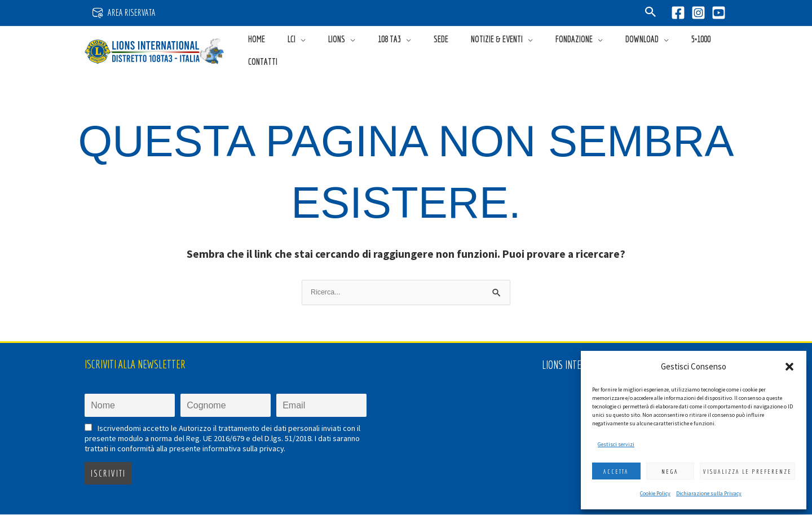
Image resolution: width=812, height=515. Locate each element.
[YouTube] (719, 13)
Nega (670, 472)
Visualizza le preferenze (747, 472)
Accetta (616, 472)
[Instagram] (698, 13)
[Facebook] (678, 13)
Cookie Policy (655, 493)
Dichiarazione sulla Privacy (709, 493)
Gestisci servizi (616, 444)
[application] (337, 50)
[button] (789, 367)
